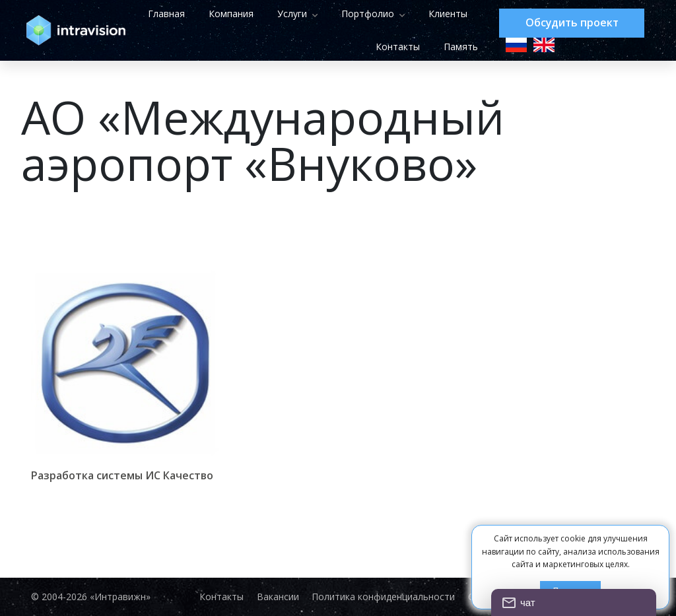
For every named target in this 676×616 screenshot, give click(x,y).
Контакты (395, 47)
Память (458, 47)
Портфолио (428, 14)
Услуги (352, 14)
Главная (226, 14)
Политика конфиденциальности (384, 597)
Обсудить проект (572, 23)
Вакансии (278, 597)
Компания (291, 14)
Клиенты (330, 47)
